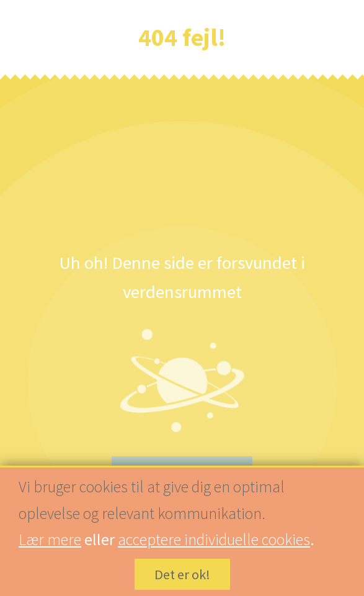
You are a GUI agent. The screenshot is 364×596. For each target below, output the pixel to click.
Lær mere (50, 540)
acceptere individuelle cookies (214, 540)
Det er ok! (182, 575)
